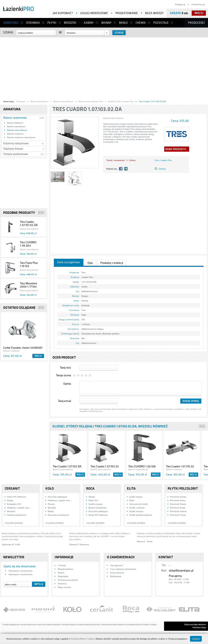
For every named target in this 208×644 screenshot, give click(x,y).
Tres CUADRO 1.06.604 (28, 244)
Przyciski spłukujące (58, 497)
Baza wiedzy (154, 13)
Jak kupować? (63, 13)
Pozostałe (161, 23)
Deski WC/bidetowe (17, 497)
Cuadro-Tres (166, 160)
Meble (124, 23)
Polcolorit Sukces (178, 511)
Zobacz (132, 160)
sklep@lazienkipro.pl (181, 571)
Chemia (141, 23)
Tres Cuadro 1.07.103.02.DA (87, 109)
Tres (157, 160)
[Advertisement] (82, 68)
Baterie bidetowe (15, 123)
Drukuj (162, 169)
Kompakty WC (14, 504)
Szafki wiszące (96, 504)
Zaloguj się (180, 4)
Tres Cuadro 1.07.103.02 (105, 466)
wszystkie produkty (14, 523)
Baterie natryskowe (16, 126)
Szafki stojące (136, 497)
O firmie (62, 565)
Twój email (64, 401)
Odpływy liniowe (13, 149)
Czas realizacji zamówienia (123, 569)
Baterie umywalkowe (17, 130)
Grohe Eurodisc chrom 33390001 (23, 348)
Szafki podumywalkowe (141, 515)
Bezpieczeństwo (66, 569)
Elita (131, 489)
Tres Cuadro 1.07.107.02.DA (29, 223)
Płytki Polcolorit (183, 489)
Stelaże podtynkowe (16, 154)
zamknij (196, 639)
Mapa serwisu (64, 587)
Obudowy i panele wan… (19, 508)
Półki (132, 500)
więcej (199, 13)
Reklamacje (116, 576)
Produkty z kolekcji (112, 263)
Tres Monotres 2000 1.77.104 (29, 285)
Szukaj (8, 32)
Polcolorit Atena (178, 500)
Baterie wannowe (15, 134)
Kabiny (89, 23)
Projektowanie (127, 13)
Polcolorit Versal (178, 515)
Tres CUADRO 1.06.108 (142, 466)
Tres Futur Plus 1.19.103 (29, 264)
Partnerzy (62, 583)
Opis (90, 263)
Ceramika (33, 23)
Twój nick (65, 368)
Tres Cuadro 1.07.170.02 (180, 466)
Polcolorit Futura (178, 504)
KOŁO (50, 489)
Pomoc (61, 573)
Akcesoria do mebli (139, 504)
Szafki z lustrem (137, 508)
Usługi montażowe (94, 13)
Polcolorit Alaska (178, 497)
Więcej (38, 356)
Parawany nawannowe (58, 515)
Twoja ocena (63, 375)
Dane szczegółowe (69, 262)
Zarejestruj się (198, 4)
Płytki (52, 23)
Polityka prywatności (68, 580)
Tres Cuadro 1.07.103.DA (67, 466)
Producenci (196, 23)
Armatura (11, 23)
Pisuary (51, 504)
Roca (90, 489)
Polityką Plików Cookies (82, 639)
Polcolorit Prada (178, 508)
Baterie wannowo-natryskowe (21, 137)
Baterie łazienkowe (15, 118)
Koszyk (176, 13)
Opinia (67, 384)
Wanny (106, 23)
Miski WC (93, 500)
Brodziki (70, 23)
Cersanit (12, 489)
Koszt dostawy (117, 573)
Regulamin (63, 576)
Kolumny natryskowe (16, 143)
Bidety (10, 500)
